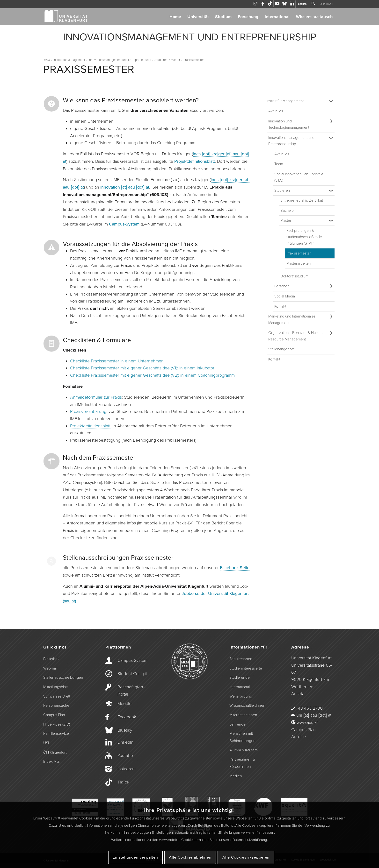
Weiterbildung (241, 696)
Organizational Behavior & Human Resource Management (295, 336)
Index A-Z (51, 762)
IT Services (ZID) (57, 724)
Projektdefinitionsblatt (195, 161)
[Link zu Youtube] (277, 4)
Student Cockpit (132, 674)
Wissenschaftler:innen (247, 706)
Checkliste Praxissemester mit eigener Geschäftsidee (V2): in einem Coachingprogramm (152, 375)
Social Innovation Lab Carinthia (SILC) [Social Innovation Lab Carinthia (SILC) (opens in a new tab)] (299, 177)
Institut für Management (285, 101)
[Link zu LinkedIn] (292, 4)
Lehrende (237, 724)
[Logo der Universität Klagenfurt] (66, 17)
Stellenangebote (282, 349)
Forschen (282, 286)
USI (46, 743)
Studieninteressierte (246, 668)
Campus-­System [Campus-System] (132, 660)
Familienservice (56, 734)
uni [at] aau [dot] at (314, 715)
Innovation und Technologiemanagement (289, 124)
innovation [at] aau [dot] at (125, 187)
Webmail (50, 668)
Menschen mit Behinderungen (242, 737)
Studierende (240, 677)
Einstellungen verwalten (135, 857)
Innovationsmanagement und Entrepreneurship (291, 141)
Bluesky (125, 730)
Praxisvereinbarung (88, 411)
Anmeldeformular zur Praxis (96, 397)
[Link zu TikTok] (270, 4)
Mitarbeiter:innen (243, 715)
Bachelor (288, 211)
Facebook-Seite (235, 568)
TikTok (123, 782)
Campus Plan (54, 715)
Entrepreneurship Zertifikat (302, 200)
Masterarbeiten (299, 263)
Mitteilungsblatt (55, 687)
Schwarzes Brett (57, 696)
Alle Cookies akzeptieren (246, 857)
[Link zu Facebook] (263, 4)
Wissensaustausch (314, 17)
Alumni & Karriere (244, 750)
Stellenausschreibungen (63, 677)
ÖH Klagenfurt (55, 752)
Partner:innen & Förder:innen (242, 763)
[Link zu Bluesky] (284, 4)
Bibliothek (51, 659)
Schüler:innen (241, 659)
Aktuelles (276, 111)
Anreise (299, 737)
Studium (223, 17)
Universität (198, 17)
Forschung (248, 17)
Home (175, 17)
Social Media (285, 296)
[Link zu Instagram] (255, 4)
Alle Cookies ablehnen (190, 857)
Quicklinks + (327, 4)
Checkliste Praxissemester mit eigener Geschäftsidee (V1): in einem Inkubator (143, 368)
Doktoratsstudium (294, 276)
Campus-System (124, 224)
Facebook (127, 717)
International (277, 17)
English (302, 4)
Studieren (282, 191)
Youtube (125, 755)
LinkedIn (125, 742)
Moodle (124, 704)
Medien (236, 776)
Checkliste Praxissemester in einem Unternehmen (117, 361)
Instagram (127, 769)
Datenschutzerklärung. (250, 840)
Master (286, 220)
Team (279, 164)
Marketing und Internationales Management (292, 320)
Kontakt (280, 306)
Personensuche (56, 706)
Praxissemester (299, 253)
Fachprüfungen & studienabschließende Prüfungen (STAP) (304, 237)
